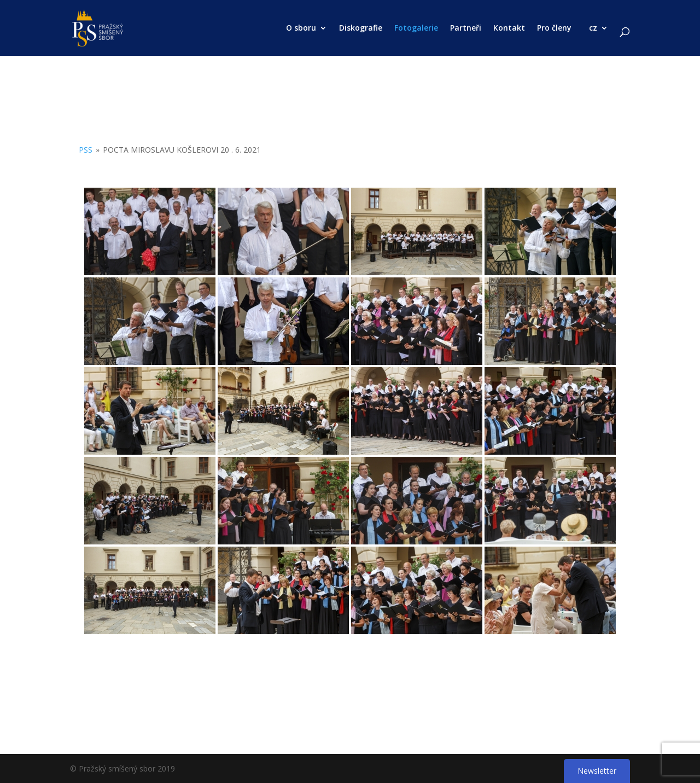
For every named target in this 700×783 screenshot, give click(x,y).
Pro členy (554, 28)
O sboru (301, 28)
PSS (86, 150)
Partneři (466, 28)
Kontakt (509, 28)
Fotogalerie (416, 28)
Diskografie (361, 28)
